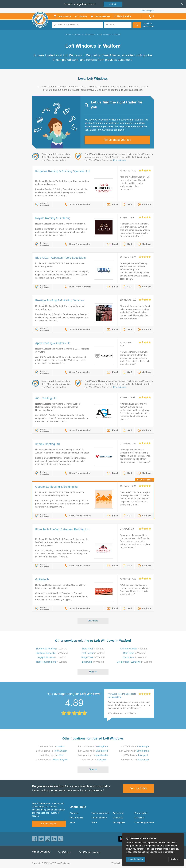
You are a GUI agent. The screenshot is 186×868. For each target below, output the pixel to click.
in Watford (52, 649)
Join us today (139, 788)
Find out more (120, 160)
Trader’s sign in (147, 11)
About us (74, 813)
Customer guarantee (144, 822)
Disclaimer (139, 818)
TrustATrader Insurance (90, 852)
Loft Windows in (52, 746)
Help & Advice (76, 818)
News (72, 822)
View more (93, 621)
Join (113, 4)
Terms (94, 822)
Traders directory (99, 818)
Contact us (118, 818)
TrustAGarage (65, 852)
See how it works (49, 824)
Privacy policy (141, 813)
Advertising (118, 813)
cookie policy (148, 852)
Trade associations (100, 813)
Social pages (119, 822)
